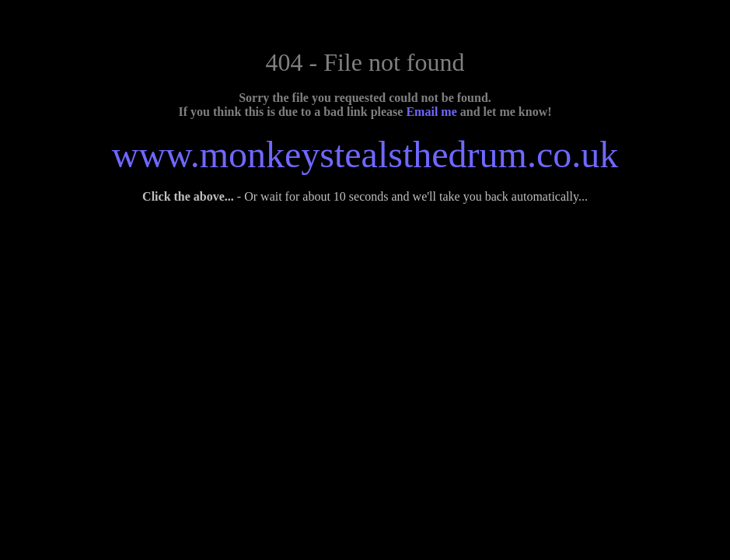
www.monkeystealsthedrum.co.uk (365, 154)
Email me (431, 112)
